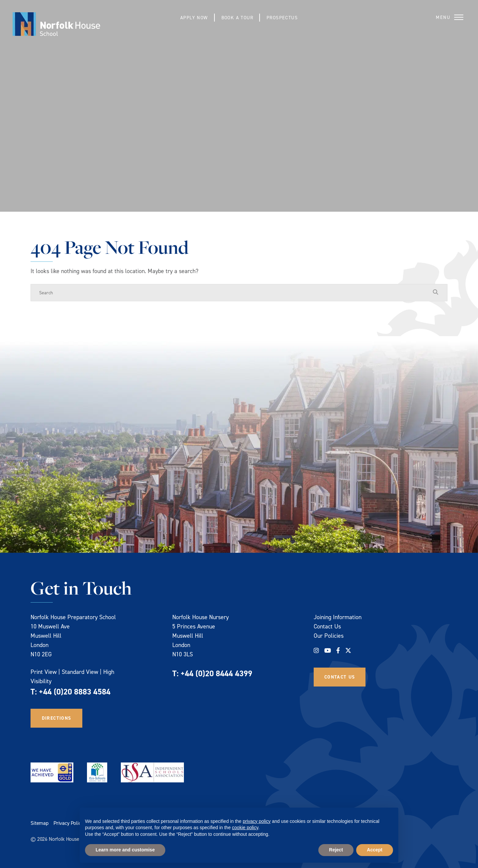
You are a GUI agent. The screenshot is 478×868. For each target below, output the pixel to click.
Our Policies (329, 636)
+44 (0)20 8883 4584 (75, 692)
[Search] (232, 293)
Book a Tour (237, 17)
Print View (44, 672)
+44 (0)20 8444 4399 (216, 673)
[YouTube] (328, 651)
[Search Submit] (436, 292)
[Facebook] (338, 651)
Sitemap (40, 823)
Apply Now (194, 17)
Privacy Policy (68, 823)
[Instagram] (316, 651)
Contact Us (327, 626)
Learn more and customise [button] (125, 850)
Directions (57, 718)
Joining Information (338, 617)
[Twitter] (348, 651)
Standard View (80, 672)
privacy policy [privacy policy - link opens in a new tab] (257, 821)
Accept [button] (375, 850)
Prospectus (282, 17)
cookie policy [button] (245, 828)
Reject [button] (336, 850)
